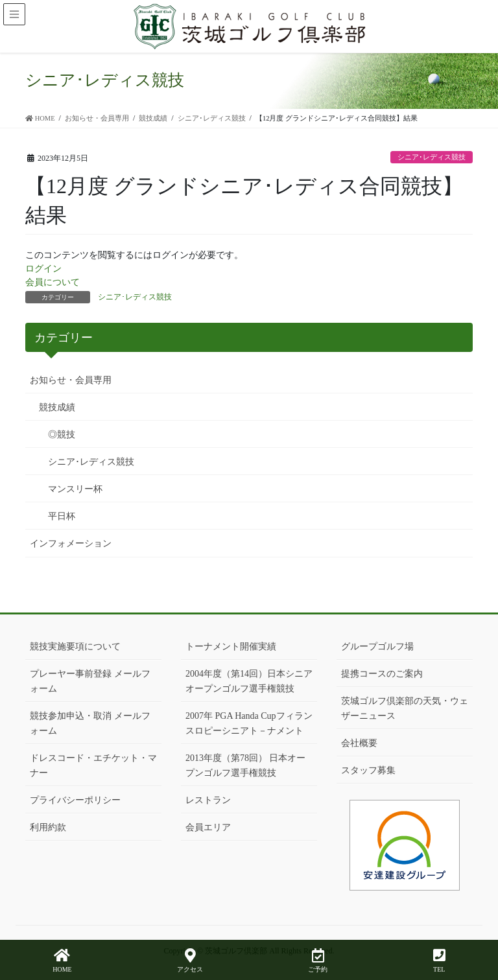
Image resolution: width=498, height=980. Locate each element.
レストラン (208, 800)
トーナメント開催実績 (231, 647)
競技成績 (57, 407)
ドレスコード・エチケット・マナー (93, 765)
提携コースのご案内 (382, 674)
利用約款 (48, 827)
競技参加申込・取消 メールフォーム (90, 723)
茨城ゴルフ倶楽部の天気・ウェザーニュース (405, 708)
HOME (62, 961)
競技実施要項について (75, 647)
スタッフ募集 (368, 770)
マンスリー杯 (75, 489)
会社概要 (359, 743)
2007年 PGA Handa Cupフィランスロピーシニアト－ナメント (249, 723)
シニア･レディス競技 (432, 157)
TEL (439, 961)
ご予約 (318, 961)
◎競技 (62, 435)
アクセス (190, 961)
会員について (53, 282)
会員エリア (208, 827)
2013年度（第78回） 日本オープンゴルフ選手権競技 (246, 765)
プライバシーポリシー (75, 800)
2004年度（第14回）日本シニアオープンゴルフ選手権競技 (249, 681)
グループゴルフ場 (377, 647)
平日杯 (62, 516)
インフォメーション (71, 543)
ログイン (43, 269)
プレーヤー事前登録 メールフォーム (90, 681)
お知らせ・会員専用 (71, 380)
